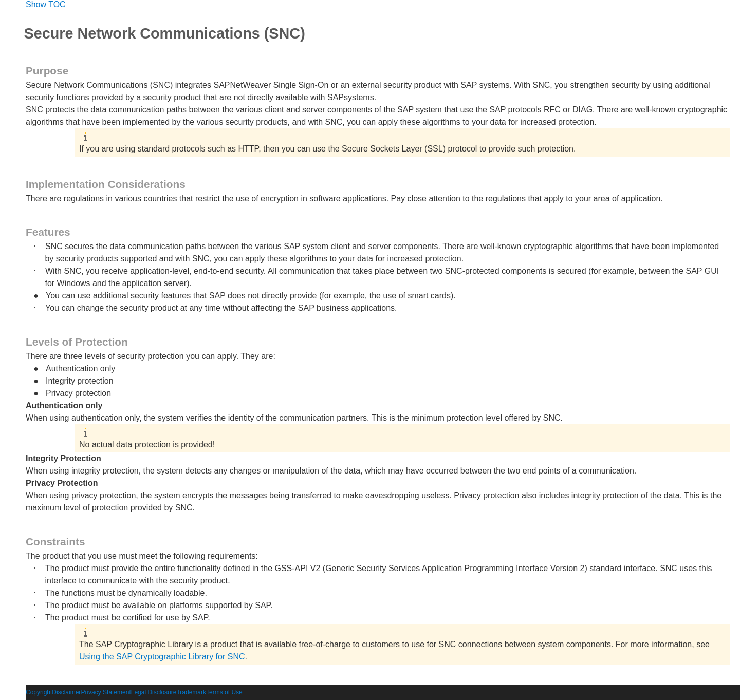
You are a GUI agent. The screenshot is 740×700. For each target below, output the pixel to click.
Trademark (191, 692)
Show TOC (46, 4)
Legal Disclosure (154, 692)
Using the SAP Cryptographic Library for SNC (162, 657)
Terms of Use (224, 692)
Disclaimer (66, 692)
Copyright (39, 692)
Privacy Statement (106, 692)
